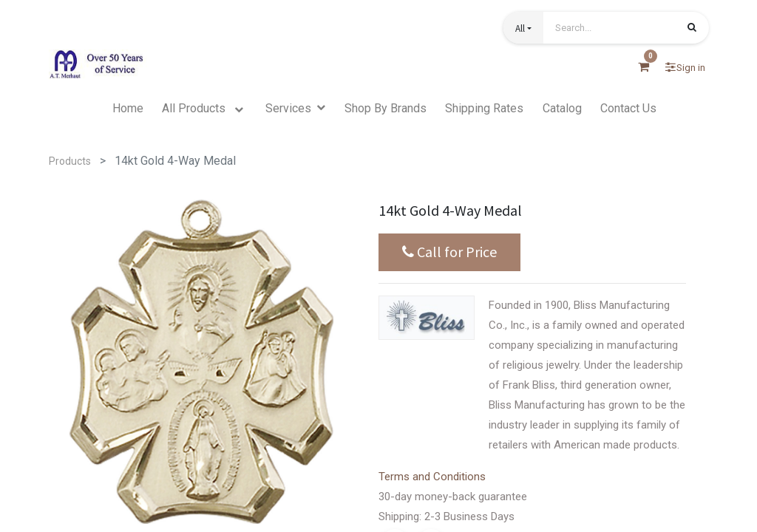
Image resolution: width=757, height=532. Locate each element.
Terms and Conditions (432, 477)
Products (70, 161)
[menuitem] (128, 109)
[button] (523, 28)
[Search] (692, 29)
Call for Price (449, 252)
